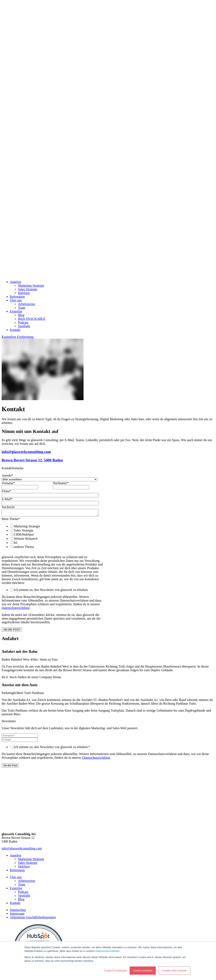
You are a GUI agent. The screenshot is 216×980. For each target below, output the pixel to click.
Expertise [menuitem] (16, 311)
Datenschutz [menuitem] (18, 911)
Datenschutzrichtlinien (108, 951)
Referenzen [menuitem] (17, 297)
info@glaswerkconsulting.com (22, 850)
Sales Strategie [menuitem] (28, 289)
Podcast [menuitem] (23, 322)
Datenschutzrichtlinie (16, 609)
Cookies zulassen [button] (143, 971)
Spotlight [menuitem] (24, 326)
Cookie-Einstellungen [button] (116, 971)
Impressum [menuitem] (17, 915)
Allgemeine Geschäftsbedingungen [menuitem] (33, 918)
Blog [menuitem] (21, 315)
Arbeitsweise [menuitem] (27, 304)
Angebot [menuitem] (15, 282)
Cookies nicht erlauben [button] (174, 971)
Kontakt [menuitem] (15, 330)
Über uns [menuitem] (16, 300)
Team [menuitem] (22, 308)
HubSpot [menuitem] (24, 293)
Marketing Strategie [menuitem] (31, 286)
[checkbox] (52, 538)
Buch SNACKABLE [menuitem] (32, 319)
